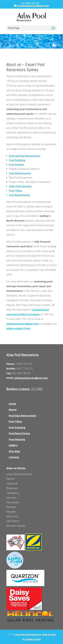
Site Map (14, 451)
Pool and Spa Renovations (25, 156)
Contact (14, 457)
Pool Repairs (17, 164)
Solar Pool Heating (20, 186)
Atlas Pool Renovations (28, 634)
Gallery (13, 445)
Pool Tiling (15, 191)
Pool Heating (17, 439)
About (13, 409)
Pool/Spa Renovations (23, 415)
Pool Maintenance (20, 173)
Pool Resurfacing (19, 195)
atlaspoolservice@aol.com (22, 324)
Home (12, 404)
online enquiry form (18, 328)
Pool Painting (17, 160)
